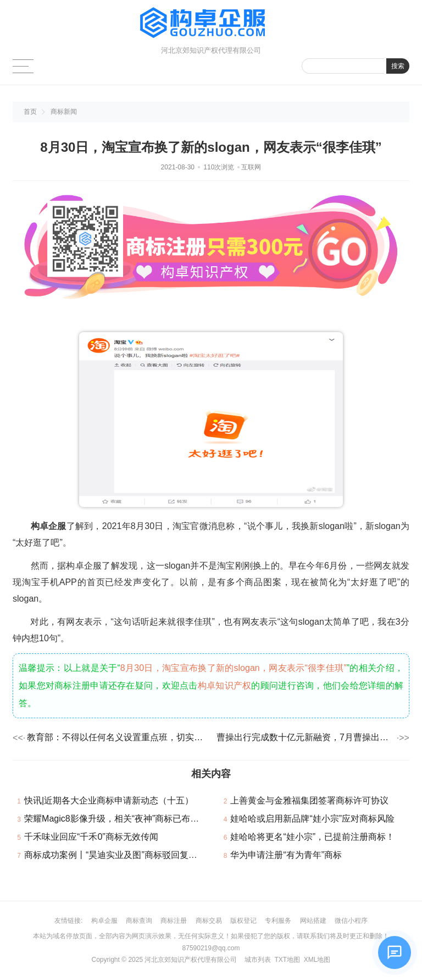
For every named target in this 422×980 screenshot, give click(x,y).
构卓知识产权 (225, 686)
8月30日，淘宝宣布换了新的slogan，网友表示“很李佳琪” (234, 668)
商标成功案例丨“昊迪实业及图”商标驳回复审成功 (120, 855)
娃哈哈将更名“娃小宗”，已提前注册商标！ (312, 837)
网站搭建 (313, 921)
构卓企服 (104, 921)
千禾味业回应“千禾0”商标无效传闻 (91, 837)
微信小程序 (351, 921)
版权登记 (243, 921)
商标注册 (174, 921)
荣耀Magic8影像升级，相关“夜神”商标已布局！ (116, 819)
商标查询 (139, 921)
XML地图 (317, 960)
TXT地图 (287, 960)
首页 (30, 112)
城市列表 (258, 960)
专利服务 (278, 921)
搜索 (398, 66)
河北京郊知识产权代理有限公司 (191, 960)
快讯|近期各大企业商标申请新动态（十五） (109, 800)
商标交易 (209, 921)
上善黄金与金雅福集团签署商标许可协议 (309, 800)
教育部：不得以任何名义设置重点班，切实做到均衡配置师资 (116, 737)
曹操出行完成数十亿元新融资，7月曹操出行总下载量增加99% (306, 737)
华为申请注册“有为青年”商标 (286, 855)
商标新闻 (64, 112)
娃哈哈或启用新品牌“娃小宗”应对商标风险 (312, 819)
